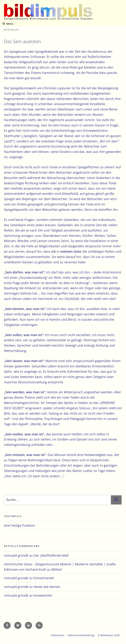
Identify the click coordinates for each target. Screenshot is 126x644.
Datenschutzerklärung (81, 635)
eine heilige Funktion (19, 525)
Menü (8, 24)
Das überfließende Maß (51, 555)
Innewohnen (43, 595)
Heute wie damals (47, 587)
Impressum (58, 635)
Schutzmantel (44, 578)
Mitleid (56, 569)
